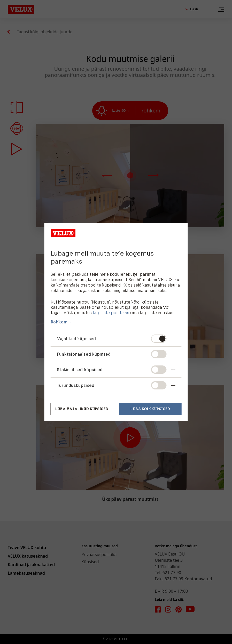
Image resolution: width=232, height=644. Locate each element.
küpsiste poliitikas (111, 313)
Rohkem (59, 322)
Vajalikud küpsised (76, 339)
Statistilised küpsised (80, 370)
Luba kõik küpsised (150, 409)
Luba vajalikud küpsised (82, 409)
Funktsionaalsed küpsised (84, 354)
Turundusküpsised (76, 385)
